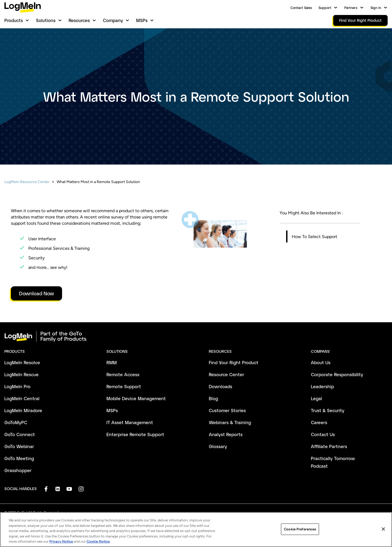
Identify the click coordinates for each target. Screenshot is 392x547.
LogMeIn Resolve (22, 362)
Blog (213, 398)
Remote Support (124, 386)
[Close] (383, 532)
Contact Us (323, 434)
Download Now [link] (36, 293)
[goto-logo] (196, 336)
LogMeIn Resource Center (27, 182)
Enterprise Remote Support (135, 434)
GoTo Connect (20, 434)
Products (14, 20)
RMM (112, 362)
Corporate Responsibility (337, 374)
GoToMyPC (16, 422)
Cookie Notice (98, 544)
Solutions (46, 20)
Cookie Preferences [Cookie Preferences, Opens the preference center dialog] (300, 532)
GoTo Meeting (19, 458)
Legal (316, 398)
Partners (351, 8)
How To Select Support (315, 237)
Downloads (220, 386)
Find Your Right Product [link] (360, 20)
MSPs (142, 20)
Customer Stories (227, 410)
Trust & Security (328, 410)
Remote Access (123, 374)
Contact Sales (301, 8)
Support (325, 8)
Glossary (218, 446)
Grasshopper (18, 470)
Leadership (322, 386)
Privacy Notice (61, 544)
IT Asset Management (130, 422)
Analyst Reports (226, 434)
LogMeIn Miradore (23, 410)
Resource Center (226, 374)
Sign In (376, 8)
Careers (319, 422)
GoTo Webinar (19, 446)
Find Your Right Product (234, 362)
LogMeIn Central (22, 398)
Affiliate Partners (329, 446)
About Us (321, 362)
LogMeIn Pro (17, 386)
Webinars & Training (230, 422)
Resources (79, 20)
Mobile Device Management (136, 398)
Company (113, 20)
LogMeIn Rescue (22, 374)
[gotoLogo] (23, 7)
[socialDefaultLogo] (46, 489)
